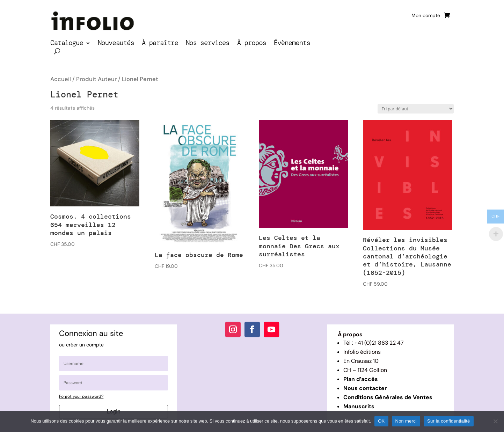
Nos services (208, 44)
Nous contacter (365, 388)
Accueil (61, 79)
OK (381, 421)
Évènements (292, 44)
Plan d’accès (361, 379)
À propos (252, 44)
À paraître (160, 44)
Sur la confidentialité (449, 421)
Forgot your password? (81, 396)
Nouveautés (116, 44)
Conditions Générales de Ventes (388, 397)
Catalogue (67, 44)
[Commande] (416, 109)
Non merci (406, 421)
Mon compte (426, 16)
